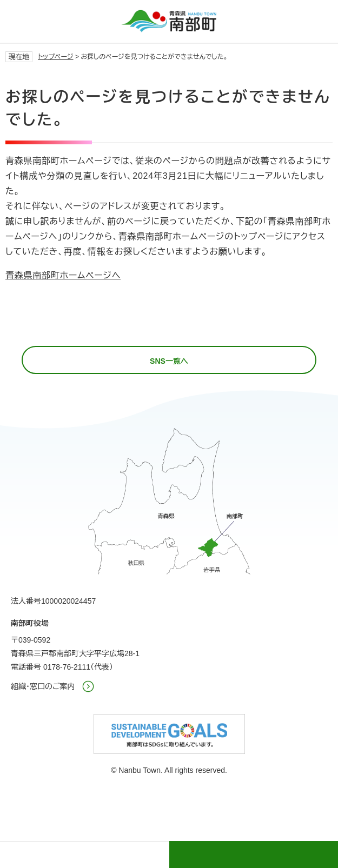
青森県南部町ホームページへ (63, 275)
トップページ (56, 57)
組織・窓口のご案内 (43, 686)
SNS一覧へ (169, 361)
